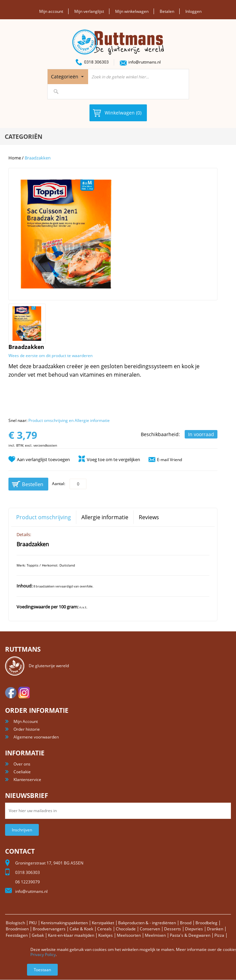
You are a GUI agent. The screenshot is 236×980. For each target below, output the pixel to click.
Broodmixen (17, 929)
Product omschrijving (44, 517)
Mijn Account (26, 721)
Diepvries (194, 929)
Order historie (27, 729)
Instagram (24, 693)
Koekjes (106, 935)
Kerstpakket (103, 923)
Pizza (219, 935)
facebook (11, 693)
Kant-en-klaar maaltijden (71, 935)
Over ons (22, 764)
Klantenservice (27, 780)
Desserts (173, 929)
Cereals (104, 929)
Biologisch (15, 923)
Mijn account (51, 11)
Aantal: (59, 484)
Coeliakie (22, 772)
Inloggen (193, 11)
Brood (186, 923)
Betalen (167, 11)
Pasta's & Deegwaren (190, 935)
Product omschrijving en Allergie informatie (69, 420)
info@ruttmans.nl (145, 62)
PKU (33, 923)
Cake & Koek (81, 929)
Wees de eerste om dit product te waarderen (50, 356)
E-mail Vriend (169, 460)
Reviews (149, 517)
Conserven (150, 929)
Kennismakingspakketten (64, 923)
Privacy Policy (43, 954)
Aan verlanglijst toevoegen (43, 459)
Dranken (215, 929)
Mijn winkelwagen (132, 11)
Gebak (38, 935)
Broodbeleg (206, 923)
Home (15, 158)
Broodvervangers (49, 929)
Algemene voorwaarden (36, 737)
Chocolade (126, 929)
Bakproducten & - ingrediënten (147, 923)
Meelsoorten (129, 935)
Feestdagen (17, 935)
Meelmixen (155, 935)
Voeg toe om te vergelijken (113, 459)
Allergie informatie (105, 517)
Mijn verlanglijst (89, 11)
